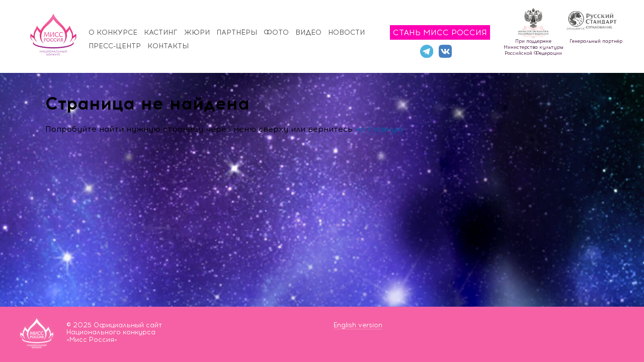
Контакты (168, 46)
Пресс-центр (115, 46)
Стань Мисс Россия (440, 32)
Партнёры (237, 32)
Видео (308, 32)
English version (358, 325)
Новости (346, 32)
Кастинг (161, 32)
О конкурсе (113, 32)
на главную (379, 129)
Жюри (197, 32)
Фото (276, 32)
